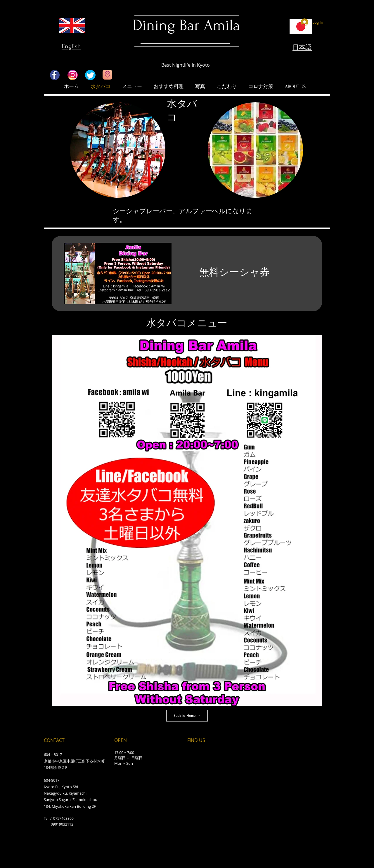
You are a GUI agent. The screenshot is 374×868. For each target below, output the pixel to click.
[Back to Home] (187, 716)
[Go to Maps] (107, 75)
